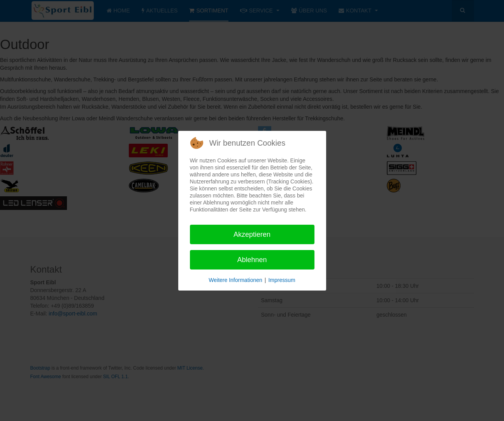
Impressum (282, 280)
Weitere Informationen (235, 280)
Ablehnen (252, 260)
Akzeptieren (252, 234)
